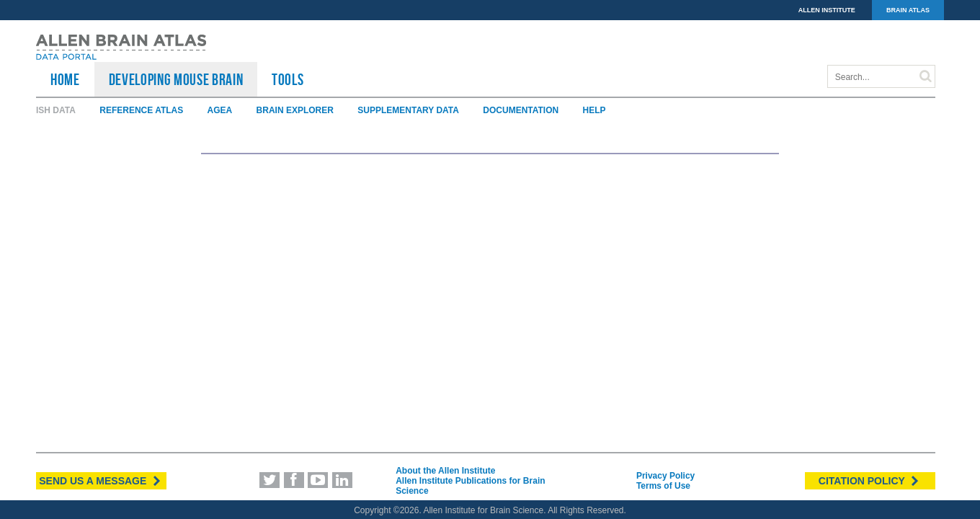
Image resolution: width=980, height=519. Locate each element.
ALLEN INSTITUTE (827, 10)
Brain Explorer (295, 110)
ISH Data (56, 110)
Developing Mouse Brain (176, 79)
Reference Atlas (141, 110)
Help (594, 110)
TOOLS (288, 79)
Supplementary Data (408, 110)
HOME (65, 79)
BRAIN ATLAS (908, 10)
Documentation (521, 110)
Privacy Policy (665, 476)
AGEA (220, 110)
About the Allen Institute (445, 471)
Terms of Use (663, 486)
